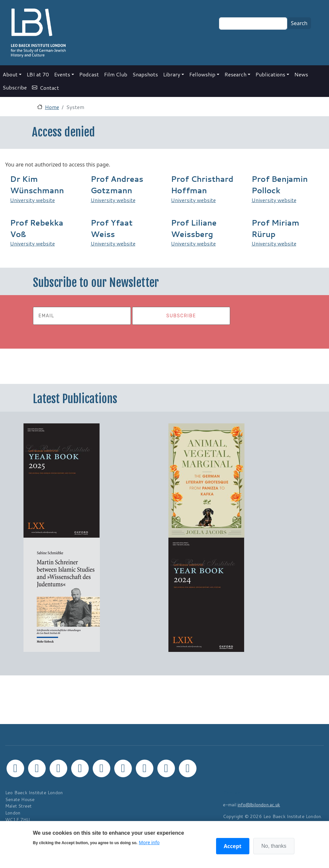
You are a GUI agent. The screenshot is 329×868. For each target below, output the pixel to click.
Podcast (89, 74)
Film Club (116, 74)
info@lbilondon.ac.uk (259, 805)
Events (62, 74)
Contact (49, 88)
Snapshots (145, 74)
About (10, 74)
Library (172, 74)
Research (235, 74)
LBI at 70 (38, 74)
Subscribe (15, 87)
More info (149, 842)
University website (32, 200)
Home (52, 107)
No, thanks (274, 846)
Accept (233, 846)
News (301, 74)
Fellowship (202, 74)
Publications (270, 74)
